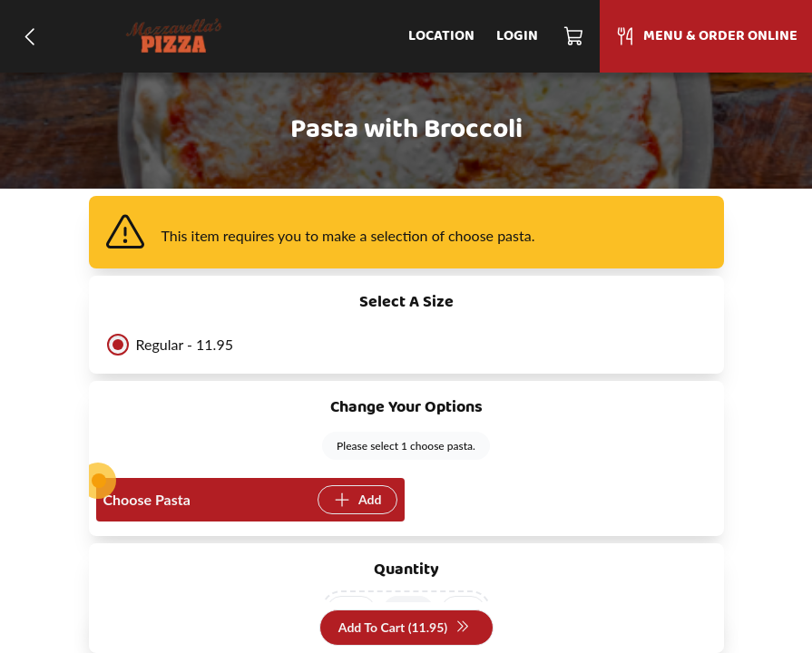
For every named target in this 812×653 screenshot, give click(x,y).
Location (441, 36)
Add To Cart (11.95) (404, 628)
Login (517, 36)
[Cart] (574, 36)
